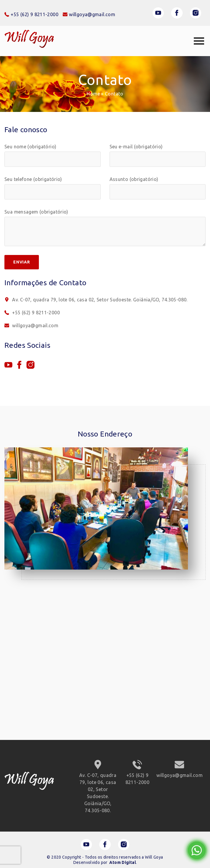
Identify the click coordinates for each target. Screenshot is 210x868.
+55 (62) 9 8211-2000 (32, 313)
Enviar (22, 262)
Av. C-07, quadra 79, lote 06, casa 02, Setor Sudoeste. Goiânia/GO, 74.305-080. (96, 300)
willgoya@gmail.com (31, 325)
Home (93, 94)
